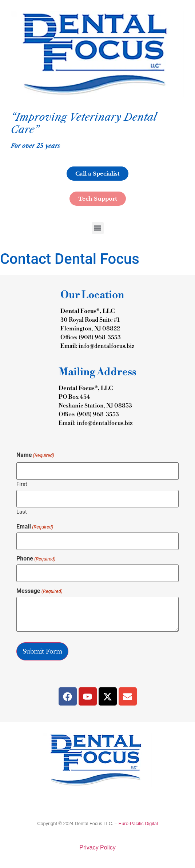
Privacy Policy (97, 847)
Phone (36, 559)
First (22, 484)
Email (35, 527)
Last (22, 512)
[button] (98, 228)
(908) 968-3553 (100, 337)
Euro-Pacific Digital (138, 823)
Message (39, 591)
